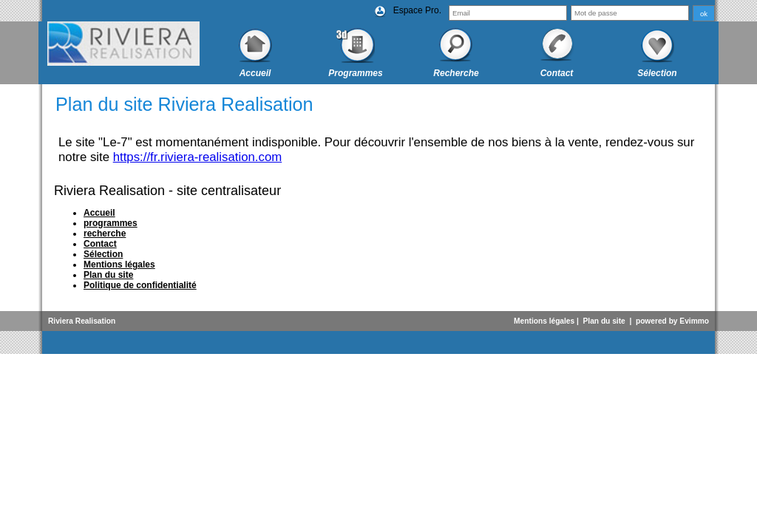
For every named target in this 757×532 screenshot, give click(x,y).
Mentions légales (544, 321)
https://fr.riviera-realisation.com (198, 157)
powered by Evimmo (672, 321)
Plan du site (604, 321)
